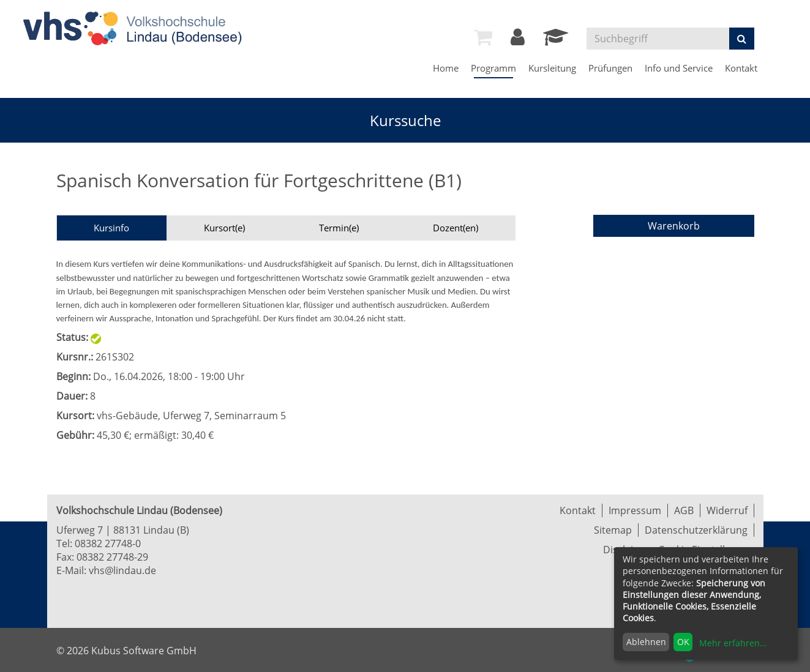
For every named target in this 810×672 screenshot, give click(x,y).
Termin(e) (339, 228)
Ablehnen (646, 642)
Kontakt (741, 68)
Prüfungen (610, 68)
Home (446, 68)
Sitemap (613, 530)
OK (683, 642)
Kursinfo (111, 228)
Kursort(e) (224, 228)
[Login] (518, 40)
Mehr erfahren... (733, 643)
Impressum (635, 510)
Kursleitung (552, 68)
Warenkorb (674, 226)
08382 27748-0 (108, 543)
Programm (493, 68)
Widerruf (727, 510)
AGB (684, 510)
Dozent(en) (456, 228)
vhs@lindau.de (122, 570)
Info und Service (679, 68)
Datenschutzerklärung (696, 530)
